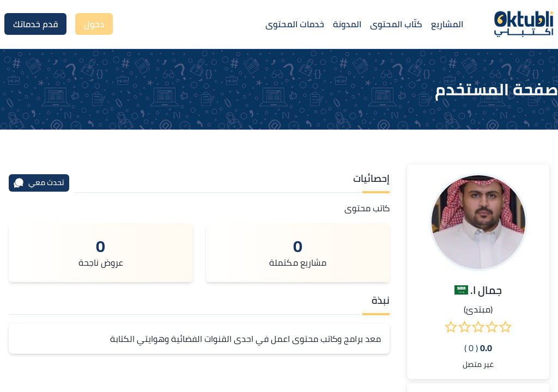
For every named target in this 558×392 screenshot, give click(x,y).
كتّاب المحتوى (396, 24)
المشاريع (447, 24)
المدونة (347, 24)
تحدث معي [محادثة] (39, 182)
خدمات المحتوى (295, 24)
